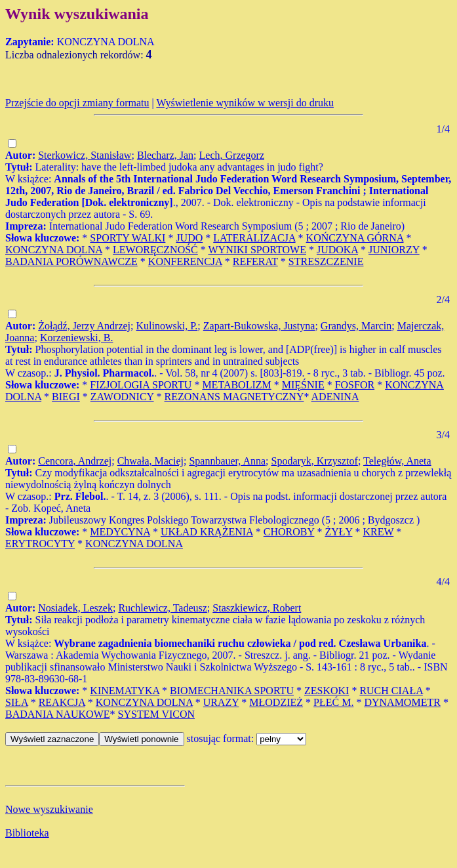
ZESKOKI (327, 691)
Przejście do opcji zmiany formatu (77, 103)
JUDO (189, 238)
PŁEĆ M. (333, 702)
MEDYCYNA (120, 532)
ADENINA (335, 397)
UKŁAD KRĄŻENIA (207, 532)
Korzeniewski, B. (77, 338)
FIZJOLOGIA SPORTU (141, 385)
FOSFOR (355, 385)
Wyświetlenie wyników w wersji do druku (245, 103)
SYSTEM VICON (157, 714)
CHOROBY (289, 532)
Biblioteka (27, 833)
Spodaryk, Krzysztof (315, 461)
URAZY (221, 702)
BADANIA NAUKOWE (58, 714)
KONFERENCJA (185, 261)
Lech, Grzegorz (232, 155)
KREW (378, 532)
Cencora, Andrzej (75, 461)
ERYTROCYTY (40, 544)
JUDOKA (337, 250)
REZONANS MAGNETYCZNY (234, 397)
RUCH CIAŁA (391, 691)
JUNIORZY (394, 250)
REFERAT (255, 261)
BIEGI (66, 397)
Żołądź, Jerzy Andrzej (84, 326)
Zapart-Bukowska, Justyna (259, 326)
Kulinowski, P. (167, 326)
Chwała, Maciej (150, 461)
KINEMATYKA (125, 691)
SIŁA (17, 702)
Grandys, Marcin (356, 326)
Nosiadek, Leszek (75, 608)
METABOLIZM (236, 385)
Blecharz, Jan (165, 155)
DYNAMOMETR (402, 702)
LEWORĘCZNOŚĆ (155, 250)
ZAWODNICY (122, 397)
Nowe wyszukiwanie (49, 809)
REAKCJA (62, 702)
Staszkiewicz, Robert (257, 608)
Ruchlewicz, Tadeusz (162, 608)
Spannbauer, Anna (227, 461)
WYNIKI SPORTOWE (257, 250)
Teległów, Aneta (397, 461)
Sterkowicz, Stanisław (85, 155)
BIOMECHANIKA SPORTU (232, 691)
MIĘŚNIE (303, 385)
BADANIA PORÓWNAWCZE (71, 261)
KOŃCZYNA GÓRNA (355, 238)
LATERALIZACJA (254, 238)
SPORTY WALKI (128, 238)
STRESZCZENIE (326, 261)
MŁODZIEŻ (276, 702)
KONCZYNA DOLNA (54, 250)
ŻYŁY (338, 532)
